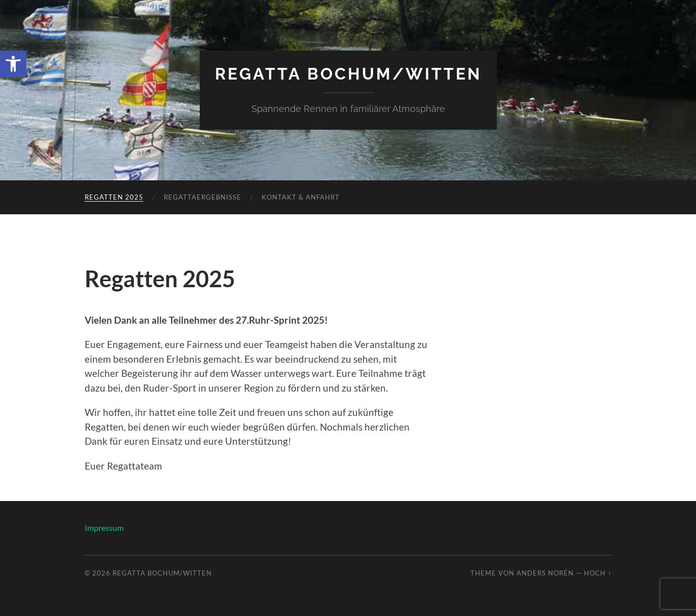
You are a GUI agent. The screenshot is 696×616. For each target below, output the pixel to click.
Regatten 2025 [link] (114, 197)
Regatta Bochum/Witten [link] (348, 74)
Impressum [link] (104, 528)
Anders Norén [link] (545, 573)
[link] (13, 64)
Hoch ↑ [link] (598, 573)
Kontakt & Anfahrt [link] (301, 197)
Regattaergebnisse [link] (203, 197)
